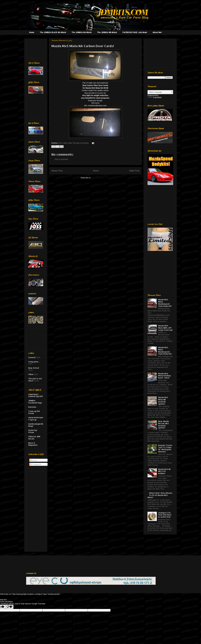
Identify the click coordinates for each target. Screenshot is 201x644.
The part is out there (81, 143)
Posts (33, 460)
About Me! (157, 32)
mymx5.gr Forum (33, 431)
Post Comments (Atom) (101, 178)
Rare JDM (68, 143)
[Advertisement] (36, 48)
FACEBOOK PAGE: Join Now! (135, 32)
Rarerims (32, 407)
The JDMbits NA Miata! (82, 32)
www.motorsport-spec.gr (36, 419)
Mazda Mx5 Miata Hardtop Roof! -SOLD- (164, 376)
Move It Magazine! (33, 444)
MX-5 (60, 143)
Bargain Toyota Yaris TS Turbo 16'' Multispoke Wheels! (165, 448)
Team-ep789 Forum (34, 412)
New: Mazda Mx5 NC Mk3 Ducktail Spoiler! (164, 424)
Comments (36, 464)
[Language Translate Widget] (160, 92)
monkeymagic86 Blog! (36, 425)
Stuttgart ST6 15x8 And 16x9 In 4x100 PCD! (165, 515)
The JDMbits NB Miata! (107, 32)
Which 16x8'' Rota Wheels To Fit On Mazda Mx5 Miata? (160, 495)
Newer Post (57, 171)
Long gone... (34, 362)
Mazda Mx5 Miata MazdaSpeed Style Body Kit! (165, 303)
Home (32, 32)
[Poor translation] (9, 607)
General (32, 357)
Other (31, 374)
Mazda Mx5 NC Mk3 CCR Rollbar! (165, 471)
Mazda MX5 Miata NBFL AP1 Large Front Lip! (165, 328)
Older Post (134, 171)
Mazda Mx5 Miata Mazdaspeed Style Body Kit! (165, 351)
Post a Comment (61, 159)
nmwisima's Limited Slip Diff (36, 395)
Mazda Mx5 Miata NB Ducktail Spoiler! (163, 401)
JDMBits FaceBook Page (35, 402)
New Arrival (34, 368)
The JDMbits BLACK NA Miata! (53, 32)
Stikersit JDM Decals (34, 438)
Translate (155, 97)
